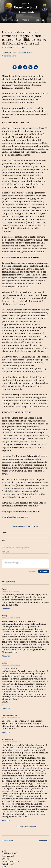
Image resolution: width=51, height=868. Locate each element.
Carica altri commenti (26, 827)
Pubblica (44, 571)
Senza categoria (10, 56)
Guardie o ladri (26, 7)
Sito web (5, 552)
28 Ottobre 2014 (9, 53)
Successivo (43, 841)
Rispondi (6, 609)
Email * (5, 541)
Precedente (8, 841)
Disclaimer (32, 571)
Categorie (40, 20)
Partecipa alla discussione (26, 526)
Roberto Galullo (27, 12)
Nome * (5, 532)
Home (4, 20)
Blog (26, 4)
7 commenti (26, 582)
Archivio (26, 20)
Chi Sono (14, 20)
